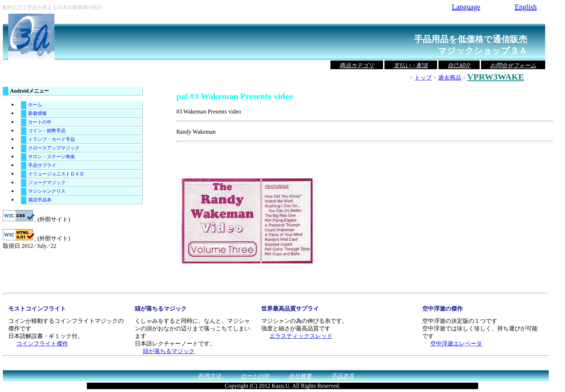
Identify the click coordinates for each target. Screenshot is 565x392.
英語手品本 (40, 200)
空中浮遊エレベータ (456, 344)
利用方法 (209, 376)
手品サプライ (42, 165)
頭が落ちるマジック (169, 351)
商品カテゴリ (357, 65)
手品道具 (343, 376)
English (526, 7)
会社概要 (300, 376)
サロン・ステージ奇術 (52, 157)
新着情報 (37, 113)
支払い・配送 (411, 65)
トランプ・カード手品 (52, 139)
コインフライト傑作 (42, 344)
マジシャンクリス (47, 191)
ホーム (35, 105)
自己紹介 (459, 65)
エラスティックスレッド (301, 336)
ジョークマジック (47, 183)
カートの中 (40, 122)
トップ (423, 78)
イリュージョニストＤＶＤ (56, 174)
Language (466, 7)
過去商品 (450, 78)
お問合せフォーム (513, 65)
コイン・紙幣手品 (47, 131)
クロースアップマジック (54, 148)
